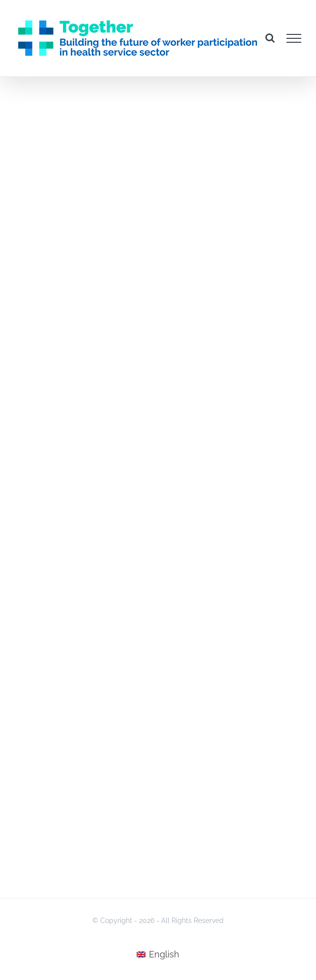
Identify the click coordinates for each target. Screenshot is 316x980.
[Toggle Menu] (294, 38)
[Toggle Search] (270, 38)
